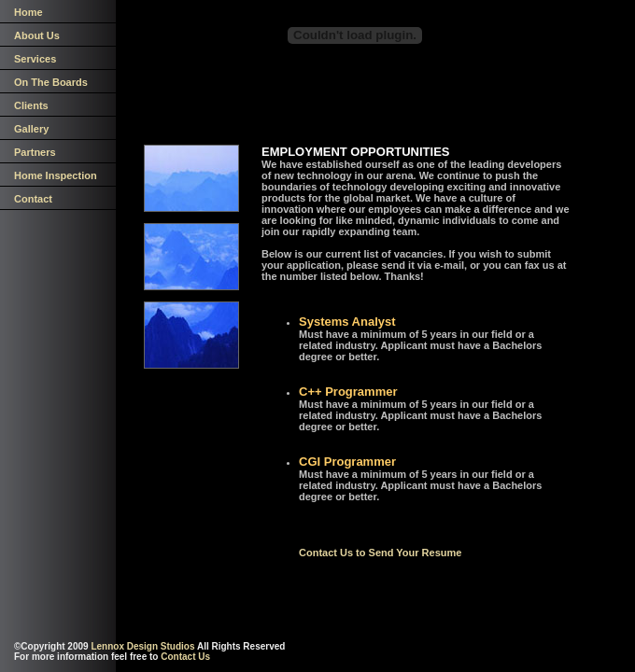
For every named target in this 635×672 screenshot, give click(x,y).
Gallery (31, 129)
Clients (31, 105)
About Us (37, 35)
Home (28, 12)
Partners (35, 152)
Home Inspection (56, 175)
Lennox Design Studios (142, 646)
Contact (33, 199)
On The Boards (51, 82)
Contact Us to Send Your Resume (380, 553)
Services (35, 59)
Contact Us (185, 657)
